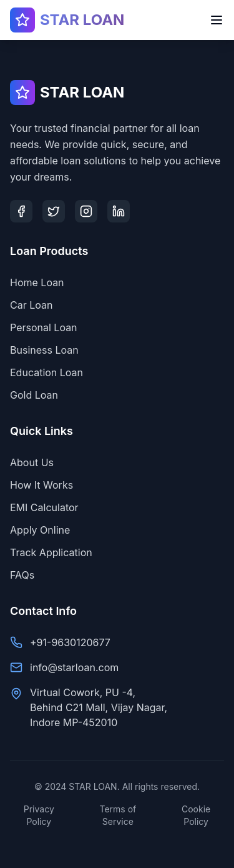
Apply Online (40, 530)
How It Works (41, 485)
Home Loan (37, 282)
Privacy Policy (39, 815)
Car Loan (31, 305)
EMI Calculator (44, 507)
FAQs (22, 575)
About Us (32, 462)
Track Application (51, 552)
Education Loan (46, 372)
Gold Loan (34, 395)
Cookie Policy (196, 815)
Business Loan (44, 350)
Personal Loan (44, 327)
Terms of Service (118, 815)
